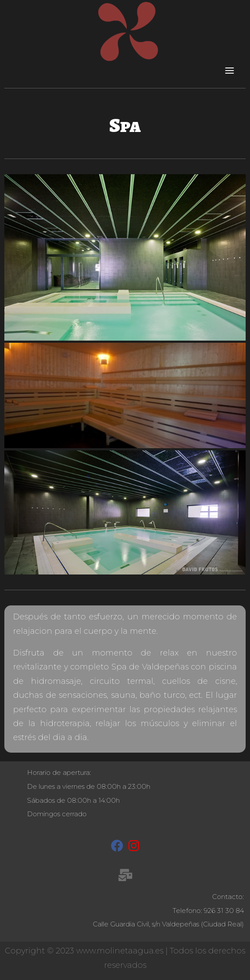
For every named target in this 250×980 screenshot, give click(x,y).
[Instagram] (134, 848)
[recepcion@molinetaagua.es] (125, 877)
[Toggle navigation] (230, 70)
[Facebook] (117, 848)
